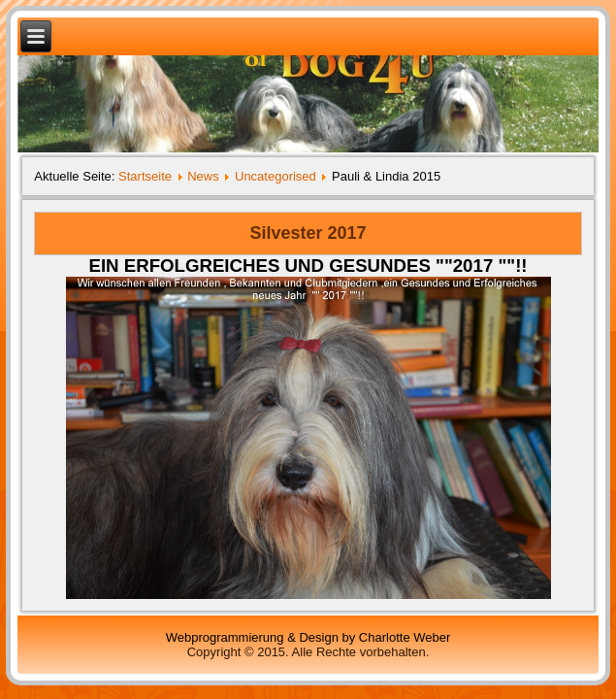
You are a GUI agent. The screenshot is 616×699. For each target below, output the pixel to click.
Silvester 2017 (308, 233)
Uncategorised (276, 176)
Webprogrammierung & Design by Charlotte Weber (308, 637)
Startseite (145, 176)
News (203, 176)
